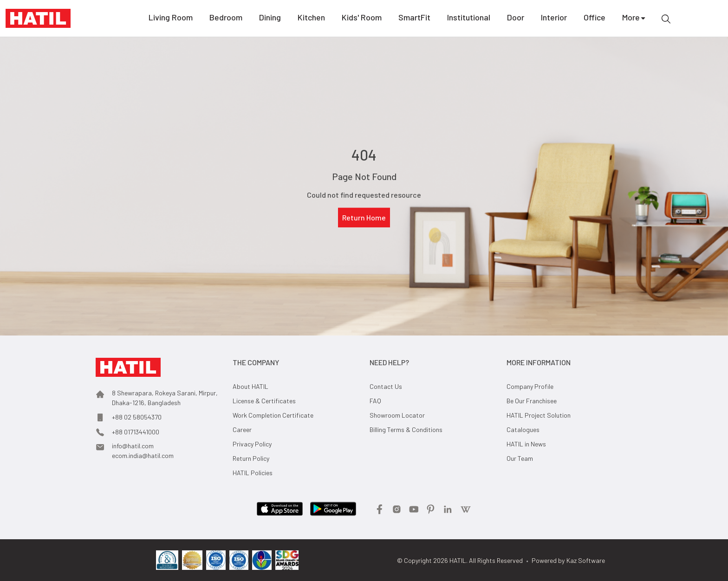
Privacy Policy (252, 444)
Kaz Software (586, 560)
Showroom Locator (397, 415)
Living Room (171, 19)
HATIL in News (526, 444)
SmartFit (414, 19)
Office (595, 19)
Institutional (469, 19)
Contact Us (386, 386)
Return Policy (251, 458)
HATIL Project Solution (539, 415)
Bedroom (226, 19)
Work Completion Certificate (273, 415)
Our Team (520, 458)
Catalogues (523, 429)
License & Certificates (264, 401)
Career (242, 429)
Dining (270, 19)
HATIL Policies (253, 473)
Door (516, 19)
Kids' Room (362, 19)
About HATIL (250, 386)
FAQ (375, 401)
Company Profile (530, 386)
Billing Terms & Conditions (406, 429)
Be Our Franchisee (532, 401)
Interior (554, 19)
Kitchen (311, 19)
